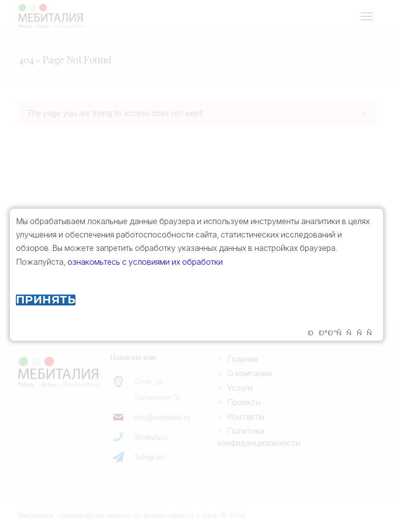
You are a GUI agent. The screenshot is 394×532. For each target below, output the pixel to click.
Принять (46, 300)
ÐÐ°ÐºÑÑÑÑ (342, 333)
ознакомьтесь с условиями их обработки (145, 262)
